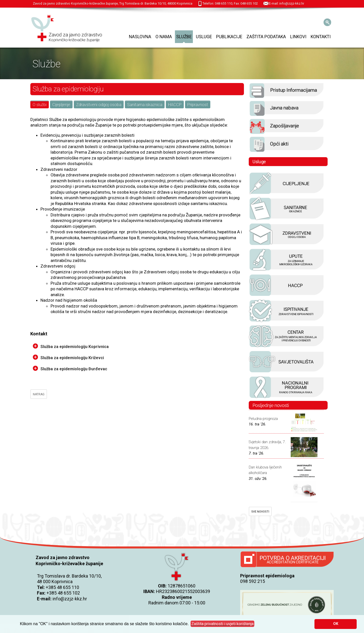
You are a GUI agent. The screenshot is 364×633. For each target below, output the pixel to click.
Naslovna (140, 37)
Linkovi (298, 37)
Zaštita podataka (266, 37)
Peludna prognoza (263, 419)
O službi (40, 105)
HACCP (175, 105)
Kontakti (321, 37)
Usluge (204, 37)
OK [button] (336, 624)
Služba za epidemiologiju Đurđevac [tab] (70, 369)
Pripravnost (198, 105)
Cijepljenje (61, 105)
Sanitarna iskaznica (145, 105)
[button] (222, 624)
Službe (184, 37)
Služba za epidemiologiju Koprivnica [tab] (71, 346)
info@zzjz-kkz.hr (70, 599)
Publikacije (229, 37)
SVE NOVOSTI (260, 512)
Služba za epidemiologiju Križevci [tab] (68, 357)
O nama (164, 37)
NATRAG (39, 394)
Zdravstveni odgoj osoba (99, 105)
